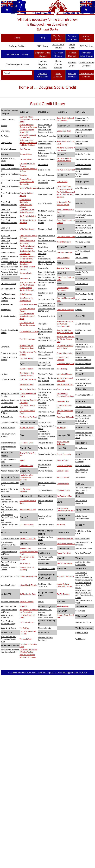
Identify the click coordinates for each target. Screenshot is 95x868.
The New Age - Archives (17, 64)
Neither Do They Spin (83, 154)
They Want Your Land (27, 339)
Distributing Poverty (82, 539)
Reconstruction (44, 268)
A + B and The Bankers (47, 119)
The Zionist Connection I (66, 539)
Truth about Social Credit (29, 305)
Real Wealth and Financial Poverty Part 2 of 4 (10, 510)
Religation (23, 606)
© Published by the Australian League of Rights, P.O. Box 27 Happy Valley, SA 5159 (48, 673)
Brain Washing (25, 149)
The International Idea (46, 369)
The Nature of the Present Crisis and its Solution (44, 395)
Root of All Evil (25, 278)
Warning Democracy (45, 471)
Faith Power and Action (28, 379)
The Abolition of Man (64, 496)
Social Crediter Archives (58, 64)
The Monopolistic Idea (46, 385)
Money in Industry (45, 628)
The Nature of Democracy (47, 389)
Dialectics (23, 175)
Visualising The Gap (8, 585)
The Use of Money (45, 422)
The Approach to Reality (47, 316)
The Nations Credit (26, 443)
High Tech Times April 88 (84, 299)
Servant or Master (63, 389)
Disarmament (43, 165)
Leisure (41, 602)
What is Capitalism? (45, 477)
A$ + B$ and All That (8, 606)
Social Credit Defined (9, 628)
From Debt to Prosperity (65, 310)
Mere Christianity (63, 477)
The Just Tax (24, 628)
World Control (80, 639)
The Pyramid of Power (46, 412)
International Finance (64, 374)
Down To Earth (62, 182)
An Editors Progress (83, 324)
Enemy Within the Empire (29, 188)
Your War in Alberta (45, 490)
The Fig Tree (6, 310)
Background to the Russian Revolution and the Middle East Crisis (28, 143)
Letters (22, 460)
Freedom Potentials (8, 252)
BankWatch (5, 347)
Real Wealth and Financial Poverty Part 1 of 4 (10, 502)
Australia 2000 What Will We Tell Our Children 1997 (66, 339)
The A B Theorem (63, 258)
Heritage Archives (8, 379)
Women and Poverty (27, 428)
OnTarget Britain (7, 417)
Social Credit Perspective (84, 159)
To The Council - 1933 (46, 448)
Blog (43, 38)
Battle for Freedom (26, 369)
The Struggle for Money (84, 263)
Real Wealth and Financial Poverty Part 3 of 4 (10, 517)
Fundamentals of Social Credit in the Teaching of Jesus (84, 435)
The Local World (26, 639)
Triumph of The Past (8, 443)
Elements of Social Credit (66, 237)
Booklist (4, 126)
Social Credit (43, 289)
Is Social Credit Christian (28, 585)
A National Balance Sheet (10, 602)
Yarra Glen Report (26, 358)
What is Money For (82, 379)
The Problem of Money (84, 407)
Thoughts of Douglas (46, 443)
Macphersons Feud (27, 385)
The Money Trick (63, 401)
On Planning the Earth (28, 594)
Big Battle (79, 310)
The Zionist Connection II (66, 544)
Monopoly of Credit (45, 229)
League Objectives (8, 119)
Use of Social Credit (45, 460)
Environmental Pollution (28, 576)
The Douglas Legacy (27, 622)
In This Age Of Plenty (46, 548)
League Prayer (6, 143)
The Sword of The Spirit (28, 417)
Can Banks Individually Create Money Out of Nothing (84, 585)
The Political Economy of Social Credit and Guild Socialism (66, 195)
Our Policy (5, 136)
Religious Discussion (83, 466)
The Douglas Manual (64, 563)
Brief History (5, 131)
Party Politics (43, 247)
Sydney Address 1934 (46, 299)
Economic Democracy (46, 175)
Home (17, 38)
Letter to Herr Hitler (45, 203)
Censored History (26, 154)
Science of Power (63, 268)
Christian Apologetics (64, 466)
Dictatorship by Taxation (47, 159)
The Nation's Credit (27, 525)
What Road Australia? (83, 553)
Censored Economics (65, 353)
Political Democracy (8, 428)
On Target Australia (8, 284)
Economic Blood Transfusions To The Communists (27, 182)
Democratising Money (83, 364)
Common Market (26, 159)
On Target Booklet (8, 289)
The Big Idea (43, 324)
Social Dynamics (7, 165)
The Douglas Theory (45, 358)
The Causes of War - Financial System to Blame (46, 332)
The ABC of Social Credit (66, 170)
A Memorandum (25, 548)
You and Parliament (64, 242)
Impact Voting (62, 369)
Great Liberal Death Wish (84, 195)
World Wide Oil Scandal (65, 417)
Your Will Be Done (26, 466)
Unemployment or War (28, 510)
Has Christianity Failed (28, 216)
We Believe (61, 525)
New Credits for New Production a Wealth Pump (8, 639)
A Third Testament (82, 188)
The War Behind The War (29, 332)
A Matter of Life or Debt (28, 539)
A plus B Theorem (82, 284)
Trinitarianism (80, 477)
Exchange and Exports (46, 188)
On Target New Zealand (9, 407)
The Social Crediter (8, 316)
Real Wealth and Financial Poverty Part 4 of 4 (10, 525)
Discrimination (25, 563)
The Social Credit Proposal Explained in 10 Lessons (84, 347)
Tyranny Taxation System (47, 454)
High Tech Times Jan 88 (84, 294)
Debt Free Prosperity (46, 510)
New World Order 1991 (65, 385)
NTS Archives (86, 46)
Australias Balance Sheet (10, 539)
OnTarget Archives (17, 46)
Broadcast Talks (63, 460)
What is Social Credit (27, 655)
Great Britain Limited (46, 195)
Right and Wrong (63, 484)
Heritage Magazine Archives (43, 64)
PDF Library (42, 46)
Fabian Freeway (63, 607)
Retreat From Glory (64, 553)
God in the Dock (63, 471)
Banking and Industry (64, 252)
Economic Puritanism (83, 211)
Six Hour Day (62, 428)
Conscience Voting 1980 (66, 364)
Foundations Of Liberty (46, 569)
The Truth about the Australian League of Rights (27, 316)
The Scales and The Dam (10, 576)
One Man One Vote (27, 602)
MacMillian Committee (46, 211)
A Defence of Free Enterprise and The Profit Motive (29, 119)
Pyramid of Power (82, 633)
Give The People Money (84, 237)
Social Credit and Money (84, 395)
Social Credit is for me (83, 622)
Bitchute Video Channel (18, 54)
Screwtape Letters (63, 490)
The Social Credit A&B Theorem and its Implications (83, 490)
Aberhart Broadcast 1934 (10, 471)
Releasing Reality (26, 273)
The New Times (7, 305)
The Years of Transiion (46, 525)
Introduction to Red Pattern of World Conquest (27, 477)
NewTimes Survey (8, 294)
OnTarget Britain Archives (10, 422)
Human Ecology (81, 448)
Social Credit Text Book (84, 548)
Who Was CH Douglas (28, 658)
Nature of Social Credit (28, 389)
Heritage (4, 374)
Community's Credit (64, 131)
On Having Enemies (83, 242)
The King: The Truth (45, 374)
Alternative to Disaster (83, 165)
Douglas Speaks (44, 170)
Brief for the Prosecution (47, 136)
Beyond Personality (64, 454)
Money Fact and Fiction (65, 576)
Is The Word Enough (27, 229)
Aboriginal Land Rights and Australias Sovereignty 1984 (65, 324)
